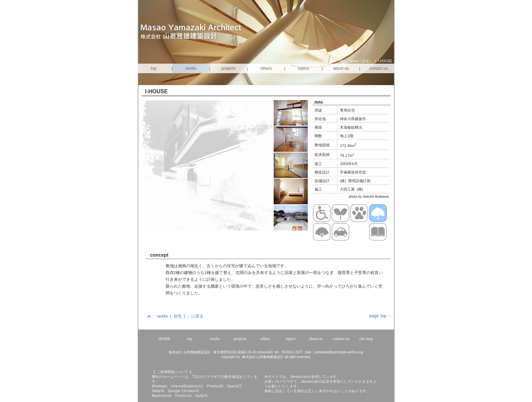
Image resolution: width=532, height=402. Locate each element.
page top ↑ (380, 316)
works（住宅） (361, 61)
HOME (164, 339)
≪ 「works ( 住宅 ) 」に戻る (175, 316)
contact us (378, 68)
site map (366, 339)
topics (303, 68)
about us (341, 68)
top (342, 61)
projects (228, 68)
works (191, 68)
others (266, 68)
